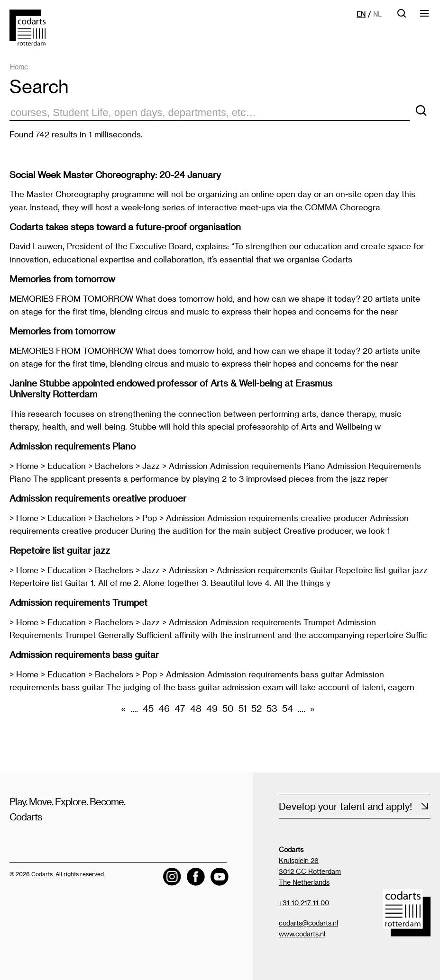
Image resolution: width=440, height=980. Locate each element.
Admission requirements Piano (73, 446)
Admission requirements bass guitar (84, 654)
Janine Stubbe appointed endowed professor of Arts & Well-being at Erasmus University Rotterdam (171, 388)
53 (272, 708)
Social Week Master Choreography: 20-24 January (115, 175)
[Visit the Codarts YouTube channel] (220, 877)
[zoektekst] (210, 113)
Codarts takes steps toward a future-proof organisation (125, 227)
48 (196, 708)
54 (288, 708)
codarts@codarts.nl (308, 923)
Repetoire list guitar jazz (60, 550)
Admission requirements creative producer (98, 498)
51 (243, 708)
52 (257, 708)
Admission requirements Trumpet (78, 602)
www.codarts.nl (302, 934)
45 (148, 708)
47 (180, 708)
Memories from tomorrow (62, 279)
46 (164, 708)
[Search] (421, 111)
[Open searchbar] (402, 16)
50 (228, 708)
